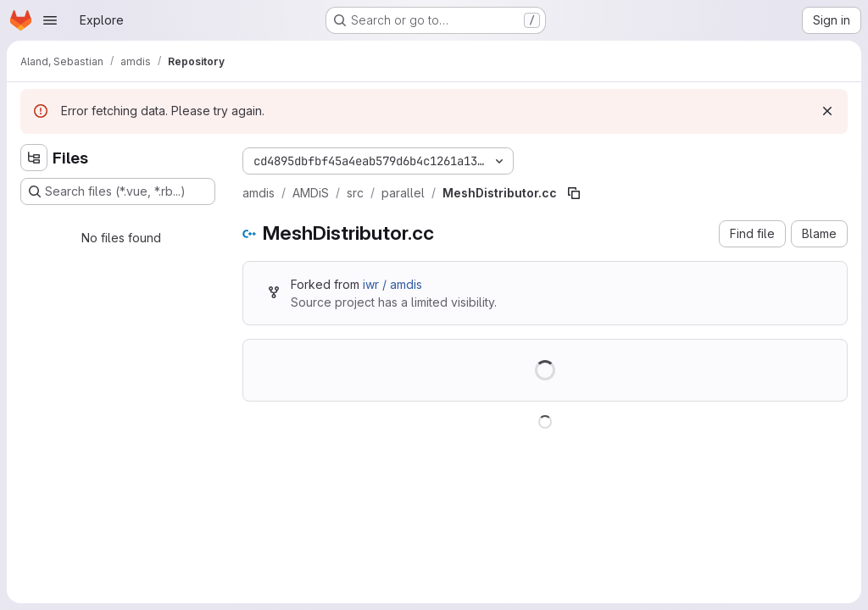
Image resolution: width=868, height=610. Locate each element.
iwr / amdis (392, 284)
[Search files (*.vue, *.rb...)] (118, 191)
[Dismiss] (827, 111)
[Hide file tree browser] (34, 158)
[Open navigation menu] (50, 20)
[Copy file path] (574, 193)
